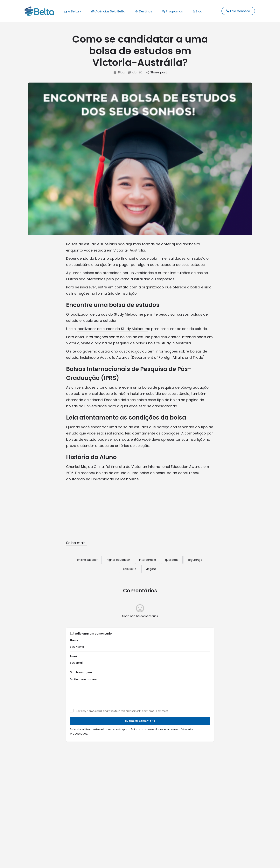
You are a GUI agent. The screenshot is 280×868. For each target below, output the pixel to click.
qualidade (172, 560)
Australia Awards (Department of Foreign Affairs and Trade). (153, 357)
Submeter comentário (140, 721)
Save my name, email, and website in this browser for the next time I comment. (122, 711)
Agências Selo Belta (108, 11)
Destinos (143, 11)
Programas (172, 11)
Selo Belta (130, 569)
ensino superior (87, 560)
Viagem (151, 569)
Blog (197, 11)
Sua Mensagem (81, 672)
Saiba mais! (76, 543)
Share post (157, 72)
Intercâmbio (148, 560)
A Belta (72, 11)
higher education (118, 560)
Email (74, 656)
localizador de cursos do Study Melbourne (107, 314)
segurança (195, 560)
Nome (74, 640)
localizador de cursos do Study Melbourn (112, 329)
